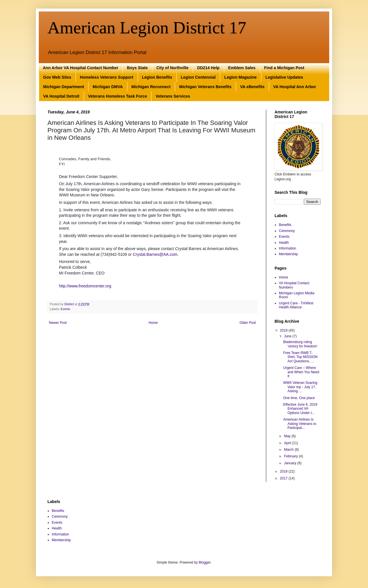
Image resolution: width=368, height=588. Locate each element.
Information (287, 248)
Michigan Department (64, 87)
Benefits (285, 225)
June (288, 336)
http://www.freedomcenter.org (85, 286)
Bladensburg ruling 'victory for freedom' (300, 344)
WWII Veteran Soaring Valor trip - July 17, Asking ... (300, 387)
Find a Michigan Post (284, 68)
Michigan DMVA (108, 87)
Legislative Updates (284, 77)
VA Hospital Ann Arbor (295, 87)
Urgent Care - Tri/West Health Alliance (296, 305)
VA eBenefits (252, 87)
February (291, 456)
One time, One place (299, 398)
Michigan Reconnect (151, 87)
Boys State (137, 68)
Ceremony (287, 231)
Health (284, 243)
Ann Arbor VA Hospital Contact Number (80, 68)
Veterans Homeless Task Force (117, 96)
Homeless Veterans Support (107, 77)
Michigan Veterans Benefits (205, 87)
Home (153, 323)
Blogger (205, 562)
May (288, 436)
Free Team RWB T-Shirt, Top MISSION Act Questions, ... (300, 357)
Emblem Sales (242, 68)
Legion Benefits (157, 77)
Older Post (248, 323)
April (288, 443)
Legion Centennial (198, 77)
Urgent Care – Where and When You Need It (301, 372)
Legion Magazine (240, 77)
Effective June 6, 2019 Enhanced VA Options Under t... (300, 409)
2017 (284, 478)
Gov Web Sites (57, 77)
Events (65, 309)
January (291, 463)
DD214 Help (208, 68)
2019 (284, 330)
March (289, 450)
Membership (288, 254)
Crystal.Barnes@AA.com (155, 254)
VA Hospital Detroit (61, 96)
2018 (284, 471)
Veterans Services (173, 96)
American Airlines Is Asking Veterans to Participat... (300, 424)
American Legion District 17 (147, 28)
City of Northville (172, 68)
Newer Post (58, 323)
